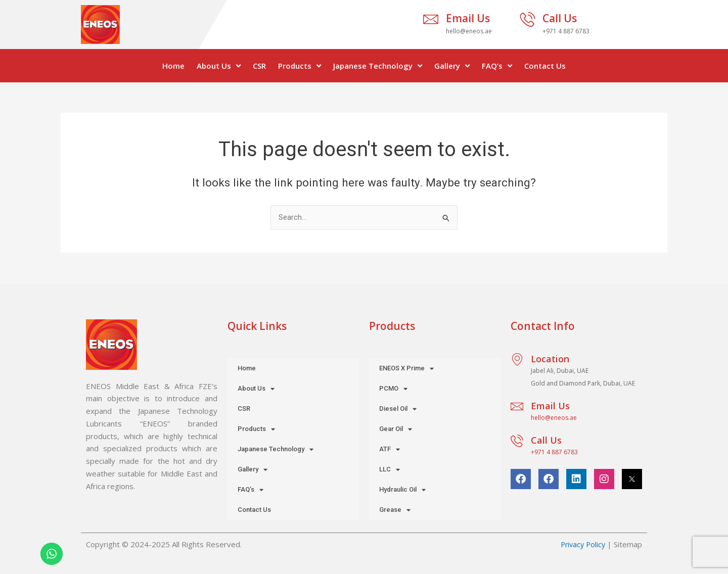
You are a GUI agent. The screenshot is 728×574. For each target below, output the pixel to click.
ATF (390, 449)
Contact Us (545, 66)
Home (173, 66)
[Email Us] (431, 19)
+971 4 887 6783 (554, 452)
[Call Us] (527, 19)
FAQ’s (497, 66)
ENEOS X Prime (406, 369)
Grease (395, 510)
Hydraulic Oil (402, 490)
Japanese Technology (378, 66)
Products (300, 66)
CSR (259, 66)
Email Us (468, 18)
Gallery (452, 66)
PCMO (393, 389)
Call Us (560, 18)
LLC (390, 470)
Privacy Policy (581, 544)
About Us (219, 66)
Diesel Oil (398, 409)
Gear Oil (396, 429)
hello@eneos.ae (554, 418)
